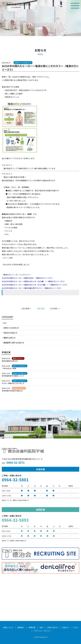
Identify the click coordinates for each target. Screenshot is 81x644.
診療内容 (32, 627)
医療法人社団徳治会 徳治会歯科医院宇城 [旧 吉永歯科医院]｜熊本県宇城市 (16, 4)
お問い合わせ (53, 627)
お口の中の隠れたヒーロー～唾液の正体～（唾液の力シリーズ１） (28, 278)
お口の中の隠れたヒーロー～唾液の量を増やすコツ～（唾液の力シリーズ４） (32, 288)
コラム (75, 627)
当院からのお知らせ (11, 328)
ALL (5, 323)
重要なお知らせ (10, 338)
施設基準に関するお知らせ (14, 343)
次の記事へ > (55, 308)
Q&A (41, 627)
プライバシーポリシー (43, 631)
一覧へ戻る (40, 308)
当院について (8, 627)
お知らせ (65, 627)
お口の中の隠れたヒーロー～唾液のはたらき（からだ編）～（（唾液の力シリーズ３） (35, 285)
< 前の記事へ (26, 308)
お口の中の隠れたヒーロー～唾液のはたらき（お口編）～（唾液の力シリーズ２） (34, 281)
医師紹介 (21, 627)
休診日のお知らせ (10, 333)
